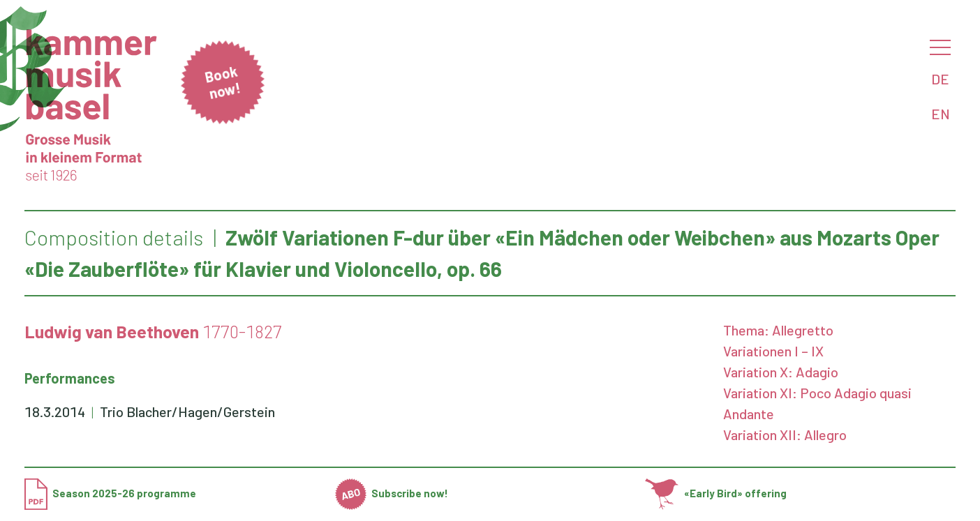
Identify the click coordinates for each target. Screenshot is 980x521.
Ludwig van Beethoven (112, 331)
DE (940, 79)
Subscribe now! (392, 493)
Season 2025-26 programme (110, 493)
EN (941, 114)
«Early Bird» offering (716, 493)
